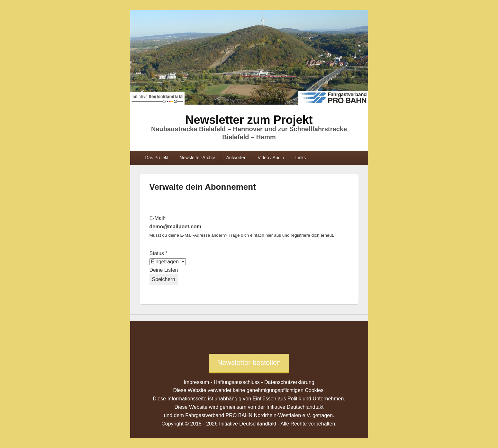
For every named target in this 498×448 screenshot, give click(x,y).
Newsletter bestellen (249, 363)
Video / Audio (271, 158)
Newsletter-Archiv (197, 158)
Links (301, 158)
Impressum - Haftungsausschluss (222, 382)
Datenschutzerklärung (289, 382)
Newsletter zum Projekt (249, 120)
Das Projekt (157, 158)
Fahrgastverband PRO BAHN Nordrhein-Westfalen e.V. (248, 415)
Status (158, 253)
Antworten (236, 158)
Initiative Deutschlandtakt (295, 407)
